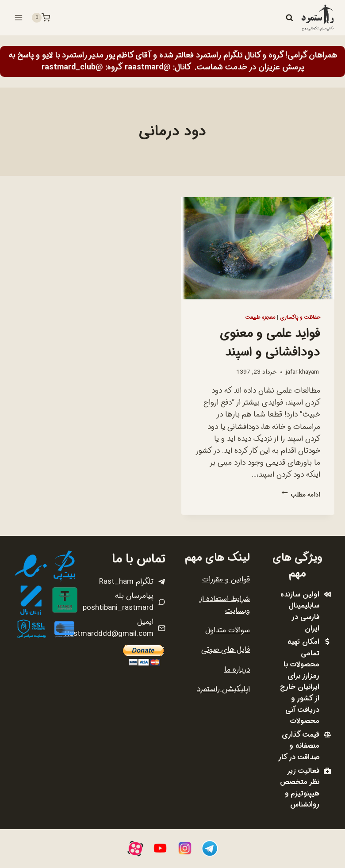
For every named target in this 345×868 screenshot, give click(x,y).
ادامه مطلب (301, 495)
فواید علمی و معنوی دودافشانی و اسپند (270, 343)
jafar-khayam (302, 372)
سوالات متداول (228, 630)
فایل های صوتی (226, 650)
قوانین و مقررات (226, 579)
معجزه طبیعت (260, 317)
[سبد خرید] (41, 18)
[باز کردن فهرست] (19, 17)
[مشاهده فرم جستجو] (289, 18)
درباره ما (237, 670)
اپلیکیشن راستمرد (223, 689)
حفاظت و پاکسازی (300, 317)
